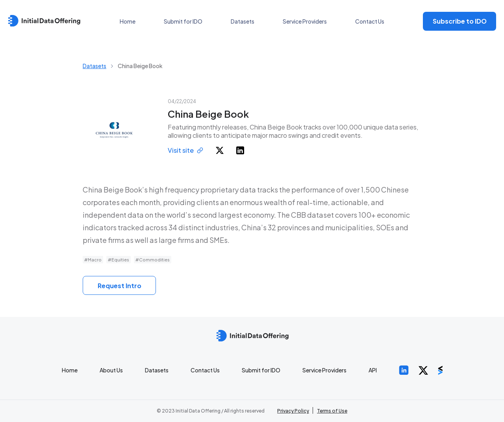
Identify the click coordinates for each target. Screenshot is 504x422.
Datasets (243, 21)
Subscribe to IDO (460, 21)
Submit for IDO (183, 21)
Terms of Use (332, 411)
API (373, 370)
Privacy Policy (293, 411)
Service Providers (305, 21)
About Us (111, 370)
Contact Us (370, 21)
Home (128, 21)
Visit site (185, 150)
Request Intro (120, 286)
